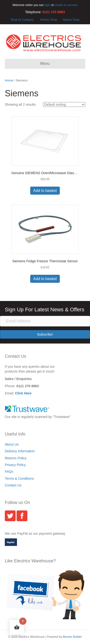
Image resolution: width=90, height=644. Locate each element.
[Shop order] (64, 104)
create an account (66, 5)
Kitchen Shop (49, 20)
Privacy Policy (15, 465)
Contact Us (13, 485)
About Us (12, 444)
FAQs (9, 472)
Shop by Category (22, 20)
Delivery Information (20, 451)
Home (9, 80)
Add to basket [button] (45, 191)
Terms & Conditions (19, 478)
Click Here (23, 393)
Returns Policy (16, 458)
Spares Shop (71, 20)
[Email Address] (45, 321)
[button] (45, 334)
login (47, 5)
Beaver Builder (72, 637)
